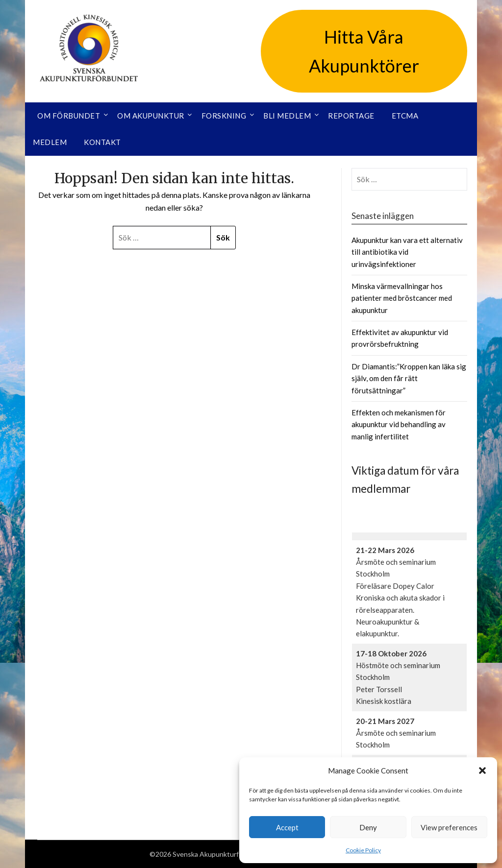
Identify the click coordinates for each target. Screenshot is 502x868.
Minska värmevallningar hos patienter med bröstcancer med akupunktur (402, 298)
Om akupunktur (151, 116)
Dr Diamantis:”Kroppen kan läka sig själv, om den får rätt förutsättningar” (409, 378)
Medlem (50, 142)
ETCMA (405, 116)
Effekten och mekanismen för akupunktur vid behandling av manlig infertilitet (399, 424)
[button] (482, 771)
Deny (368, 827)
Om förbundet (69, 116)
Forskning (224, 116)
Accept (287, 827)
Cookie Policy (363, 850)
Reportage (351, 116)
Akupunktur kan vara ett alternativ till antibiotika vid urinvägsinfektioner (407, 252)
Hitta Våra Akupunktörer (364, 51)
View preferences (449, 827)
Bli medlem (287, 116)
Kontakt (102, 142)
